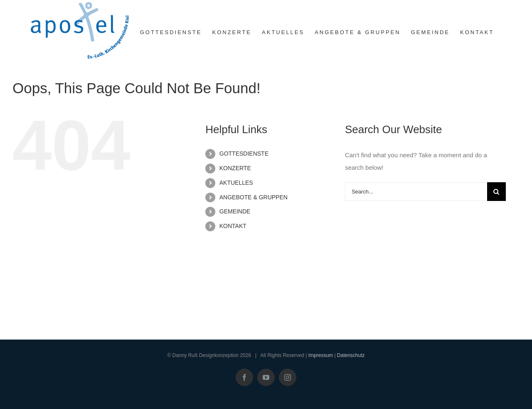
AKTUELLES (236, 183)
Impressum (321, 355)
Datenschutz (351, 355)
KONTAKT (233, 226)
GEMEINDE (235, 211)
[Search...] (416, 192)
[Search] (496, 192)
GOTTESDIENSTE (244, 154)
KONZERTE (235, 168)
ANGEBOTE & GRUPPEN (254, 197)
